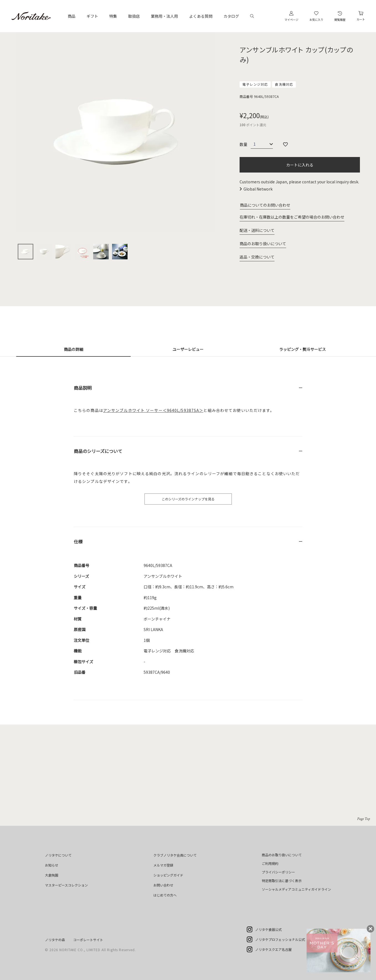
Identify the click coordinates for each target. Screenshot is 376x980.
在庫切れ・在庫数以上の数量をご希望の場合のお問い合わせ (292, 217)
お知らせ (52, 865)
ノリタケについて (58, 855)
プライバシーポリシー (278, 872)
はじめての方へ (165, 895)
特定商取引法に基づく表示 (282, 881)
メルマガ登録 (163, 865)
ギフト (92, 16)
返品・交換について (257, 257)
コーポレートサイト (88, 940)
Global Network (258, 189)
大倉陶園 (52, 875)
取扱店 (134, 16)
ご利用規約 (270, 863)
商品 (72, 16)
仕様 (78, 541)
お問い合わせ (163, 885)
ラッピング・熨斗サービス (303, 349)
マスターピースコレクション (66, 885)
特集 (113, 16)
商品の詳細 (73, 349)
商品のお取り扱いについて (263, 244)
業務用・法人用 (164, 16)
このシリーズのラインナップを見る (188, 499)
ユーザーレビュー (188, 349)
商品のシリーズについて (98, 451)
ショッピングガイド (168, 875)
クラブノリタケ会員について (175, 855)
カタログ (231, 16)
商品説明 (83, 388)
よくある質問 (201, 16)
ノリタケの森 (55, 940)
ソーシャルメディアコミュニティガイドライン (296, 889)
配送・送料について (257, 230)
